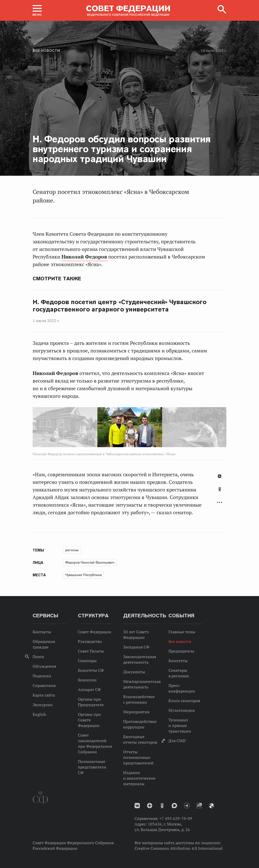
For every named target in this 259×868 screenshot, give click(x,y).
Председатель (181, 651)
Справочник (44, 685)
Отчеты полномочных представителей (138, 757)
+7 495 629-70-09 (176, 818)
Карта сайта (44, 695)
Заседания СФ (136, 647)
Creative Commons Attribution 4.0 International (179, 848)
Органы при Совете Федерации (89, 720)
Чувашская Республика (83, 575)
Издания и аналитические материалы (139, 778)
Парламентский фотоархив (211, 806)
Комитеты (178, 661)
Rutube (199, 806)
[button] (37, 10)
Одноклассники (220, 489)
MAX (174, 806)
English (39, 714)
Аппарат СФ (89, 689)
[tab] (220, 492)
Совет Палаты (91, 651)
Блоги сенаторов (184, 701)
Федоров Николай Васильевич (90, 562)
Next (150, 428)
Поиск (38, 657)
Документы (134, 672)
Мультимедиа (182, 710)
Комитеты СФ (91, 670)
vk (137, 806)
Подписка (42, 676)
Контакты (42, 632)
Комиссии (87, 680)
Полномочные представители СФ (92, 767)
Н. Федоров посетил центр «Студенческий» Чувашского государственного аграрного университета (120, 306)
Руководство (90, 641)
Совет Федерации (95, 632)
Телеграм (187, 806)
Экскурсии (43, 705)
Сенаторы (87, 661)
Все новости (46, 51)
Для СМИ (177, 741)
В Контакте (220, 476)
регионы (72, 550)
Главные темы (182, 632)
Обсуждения (44, 666)
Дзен (150, 806)
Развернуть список (220, 502)
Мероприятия (136, 712)
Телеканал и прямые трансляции (180, 725)
